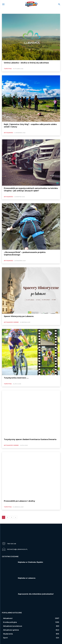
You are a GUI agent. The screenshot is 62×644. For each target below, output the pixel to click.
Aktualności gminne (16, 11)
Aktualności (6, 11)
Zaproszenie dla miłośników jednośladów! (36, 594)
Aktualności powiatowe (30, 11)
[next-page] (16, 517)
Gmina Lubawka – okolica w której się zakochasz (26, 63)
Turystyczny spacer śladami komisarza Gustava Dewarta (30, 439)
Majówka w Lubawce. (27, 578)
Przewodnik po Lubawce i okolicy (19, 501)
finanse (48, 11)
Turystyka (8, 69)
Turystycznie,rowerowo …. (16, 378)
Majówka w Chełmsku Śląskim (30, 562)
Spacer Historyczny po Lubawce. (19, 316)
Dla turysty (41, 11)
